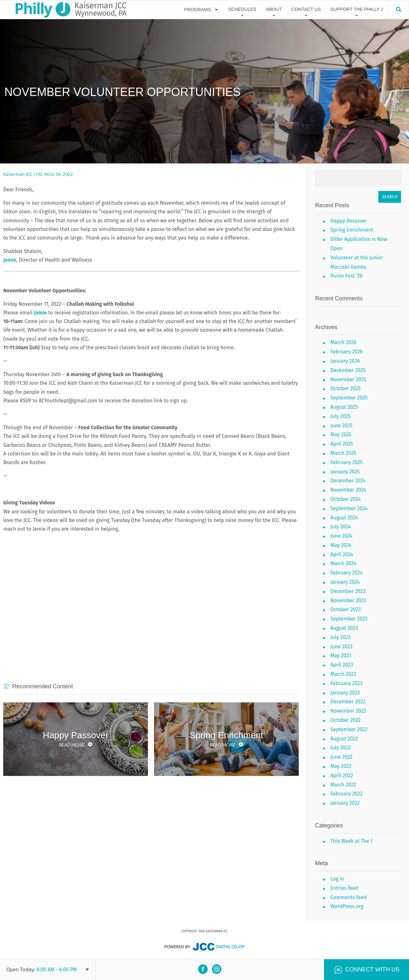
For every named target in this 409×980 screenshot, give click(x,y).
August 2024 (344, 518)
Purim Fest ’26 (346, 276)
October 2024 (346, 499)
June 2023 (341, 647)
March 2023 (343, 674)
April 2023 (342, 665)
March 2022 (343, 785)
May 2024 (341, 545)
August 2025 (344, 407)
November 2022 (348, 711)
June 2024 (341, 536)
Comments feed (348, 897)
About (274, 9)
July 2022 (340, 748)
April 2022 (342, 775)
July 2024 (341, 527)
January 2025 (345, 472)
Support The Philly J (357, 9)
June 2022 (341, 757)
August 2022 (344, 739)
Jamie (10, 260)
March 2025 (343, 453)
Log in (337, 879)
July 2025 (340, 416)
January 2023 (345, 693)
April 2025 (342, 444)
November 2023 (348, 601)
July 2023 (340, 637)
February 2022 (347, 794)
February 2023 (346, 683)
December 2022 (348, 702)
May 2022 (341, 766)
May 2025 (341, 435)
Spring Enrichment (352, 230)
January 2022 (345, 803)
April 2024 (342, 554)
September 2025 (349, 398)
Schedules (242, 9)
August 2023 (344, 628)
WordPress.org (347, 906)
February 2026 (347, 352)
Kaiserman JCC (18, 174)
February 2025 (347, 462)
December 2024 (348, 481)
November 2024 (348, 490)
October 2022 (346, 720)
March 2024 (343, 563)
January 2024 (345, 582)
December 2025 (348, 370)
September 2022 (349, 729)
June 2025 (341, 426)
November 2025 (348, 379)
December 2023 (348, 591)
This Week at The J (351, 841)
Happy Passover (349, 221)
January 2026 (345, 361)
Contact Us (306, 9)
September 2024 (349, 508)
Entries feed (344, 888)
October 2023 (346, 609)
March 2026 (343, 342)
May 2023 (341, 656)
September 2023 (349, 619)
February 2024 (347, 573)
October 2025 (346, 388)
